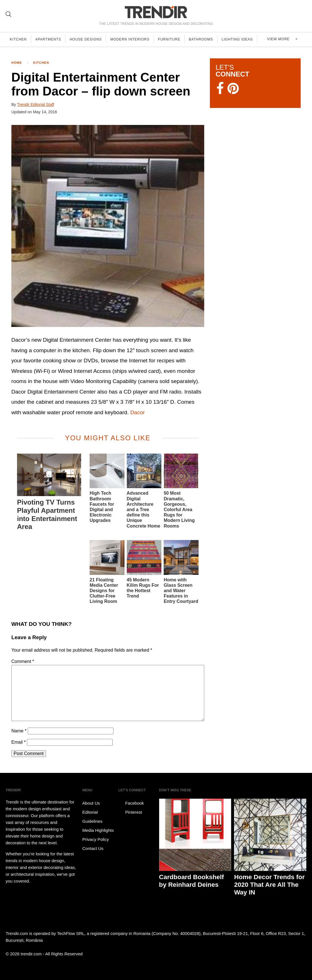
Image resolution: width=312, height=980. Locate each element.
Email (19, 742)
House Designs (88, 39)
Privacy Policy (95, 839)
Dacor (137, 412)
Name (19, 731)
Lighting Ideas (242, 39)
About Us (91, 803)
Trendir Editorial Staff (36, 105)
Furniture (173, 39)
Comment (23, 661)
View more (282, 39)
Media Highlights (98, 830)
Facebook (131, 803)
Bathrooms (205, 39)
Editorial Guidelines (92, 817)
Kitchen (19, 39)
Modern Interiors (133, 39)
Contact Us (93, 848)
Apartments (49, 39)
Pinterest (130, 812)
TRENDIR (156, 12)
